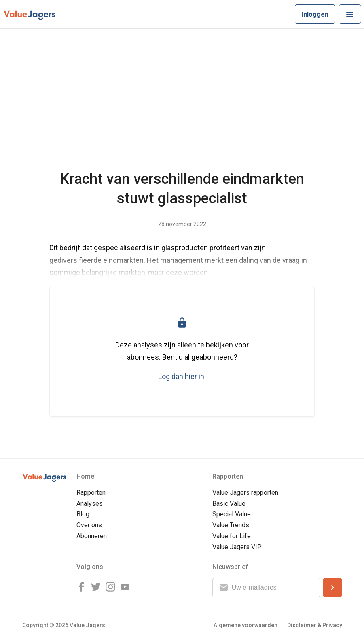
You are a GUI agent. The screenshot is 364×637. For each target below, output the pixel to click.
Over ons (89, 525)
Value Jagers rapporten (245, 493)
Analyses (90, 504)
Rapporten (91, 493)
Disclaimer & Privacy (315, 625)
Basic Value (229, 504)
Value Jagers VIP (237, 547)
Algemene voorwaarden (245, 625)
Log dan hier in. (182, 376)
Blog (83, 514)
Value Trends (231, 525)
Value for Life (232, 536)
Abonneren (92, 536)
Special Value (232, 514)
